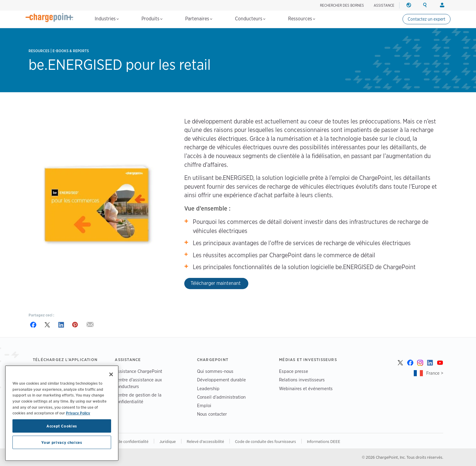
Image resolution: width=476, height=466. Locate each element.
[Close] (111, 374)
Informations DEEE (324, 441)
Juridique (168, 441)
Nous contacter (212, 414)
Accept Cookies (62, 426)
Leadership (208, 388)
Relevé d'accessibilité (205, 441)
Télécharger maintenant (216, 283)
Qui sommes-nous (215, 371)
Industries (107, 19)
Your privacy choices (62, 442)
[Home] (49, 18)
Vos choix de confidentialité (124, 441)
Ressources (302, 19)
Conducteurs (250, 19)
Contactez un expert (427, 19)
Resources (39, 51)
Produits (152, 19)
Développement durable (221, 380)
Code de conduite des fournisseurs (265, 441)
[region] (62, 413)
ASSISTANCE (384, 5)
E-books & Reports (71, 51)
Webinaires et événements (306, 388)
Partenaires (199, 19)
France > (435, 373)
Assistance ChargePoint (138, 371)
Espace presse (294, 371)
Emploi (204, 405)
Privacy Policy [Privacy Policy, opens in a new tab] (78, 413)
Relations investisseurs (302, 380)
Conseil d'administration (221, 397)
